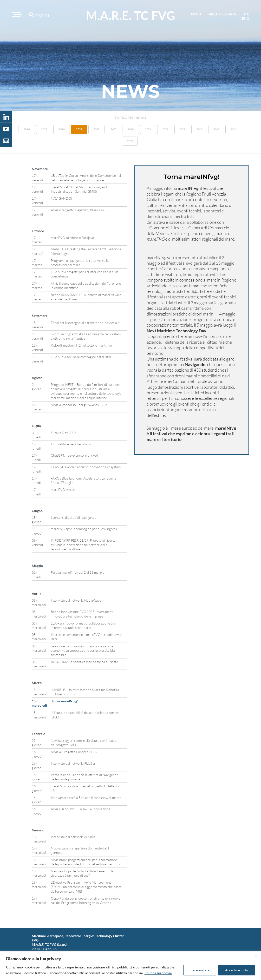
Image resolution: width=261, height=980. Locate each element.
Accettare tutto (237, 970)
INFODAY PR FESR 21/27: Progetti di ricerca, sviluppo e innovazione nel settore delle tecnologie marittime (84, 545)
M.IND (196, 14)
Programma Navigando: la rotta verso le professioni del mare (80, 263)
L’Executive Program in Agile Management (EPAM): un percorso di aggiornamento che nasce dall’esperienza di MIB (86, 887)
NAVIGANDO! (62, 198)
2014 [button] (233, 129)
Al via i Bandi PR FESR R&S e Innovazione (81, 809)
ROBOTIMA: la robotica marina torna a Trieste (84, 662)
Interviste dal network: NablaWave (76, 600)
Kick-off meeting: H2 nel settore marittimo (81, 345)
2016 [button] (199, 129)
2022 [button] (96, 129)
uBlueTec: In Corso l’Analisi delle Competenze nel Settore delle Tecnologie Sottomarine (86, 178)
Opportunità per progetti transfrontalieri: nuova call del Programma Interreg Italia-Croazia (86, 900)
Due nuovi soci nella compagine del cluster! (82, 357)
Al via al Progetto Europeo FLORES (76, 752)
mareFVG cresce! (63, 490)
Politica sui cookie (158, 973)
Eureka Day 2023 (64, 433)
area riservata (222, 14)
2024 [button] (62, 129)
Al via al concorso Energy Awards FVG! (79, 405)
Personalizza (200, 970)
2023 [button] (79, 129)
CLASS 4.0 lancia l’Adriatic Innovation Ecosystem (86, 467)
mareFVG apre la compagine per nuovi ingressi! (85, 529)
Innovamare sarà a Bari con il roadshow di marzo (86, 798)
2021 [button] (114, 129)
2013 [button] (130, 141)
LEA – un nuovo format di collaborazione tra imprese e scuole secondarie (83, 625)
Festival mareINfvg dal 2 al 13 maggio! (78, 572)
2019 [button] (148, 129)
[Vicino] (256, 956)
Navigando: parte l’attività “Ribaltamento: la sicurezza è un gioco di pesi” (82, 873)
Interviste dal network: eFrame (73, 837)
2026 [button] (27, 129)
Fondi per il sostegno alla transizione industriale (85, 323)
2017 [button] (182, 129)
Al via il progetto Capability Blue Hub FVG (81, 210)
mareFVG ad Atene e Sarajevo (72, 238)
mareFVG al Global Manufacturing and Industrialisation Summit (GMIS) (79, 189)
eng (245, 18)
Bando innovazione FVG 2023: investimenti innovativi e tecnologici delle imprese (82, 614)
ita (246, 14)
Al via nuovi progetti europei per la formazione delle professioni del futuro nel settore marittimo (86, 862)
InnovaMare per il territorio (71, 444)
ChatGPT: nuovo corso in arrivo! (74, 455)
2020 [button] (131, 129)
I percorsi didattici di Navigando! (74, 517)
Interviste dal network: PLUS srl (74, 763)
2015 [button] (216, 129)
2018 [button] (165, 129)
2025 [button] (44, 129)
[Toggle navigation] (16, 14)
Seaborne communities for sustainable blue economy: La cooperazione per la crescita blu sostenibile (83, 650)
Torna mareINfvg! (65, 701)
